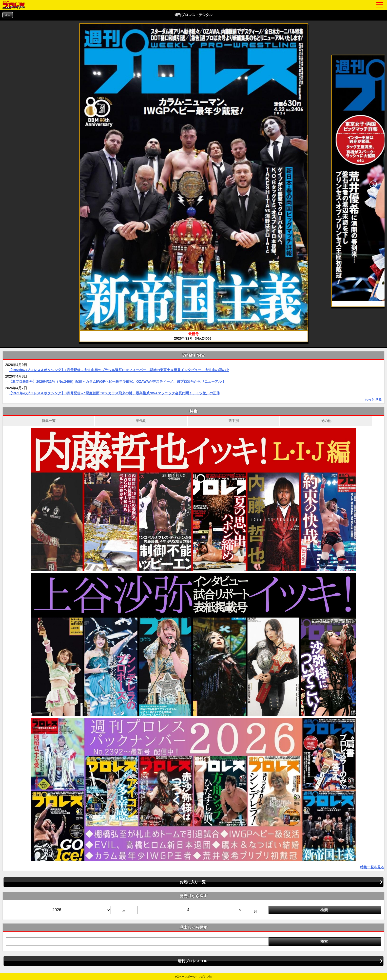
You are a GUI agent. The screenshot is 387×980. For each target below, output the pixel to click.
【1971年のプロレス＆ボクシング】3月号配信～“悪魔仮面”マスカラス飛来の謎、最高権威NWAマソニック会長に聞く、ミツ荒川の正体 (114, 393)
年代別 (141, 421)
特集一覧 (49, 421)
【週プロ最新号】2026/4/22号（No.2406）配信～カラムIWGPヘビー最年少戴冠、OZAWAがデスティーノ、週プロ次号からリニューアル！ (117, 381)
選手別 (233, 421)
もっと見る (373, 399)
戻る (8, 15)
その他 (326, 421)
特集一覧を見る (372, 867)
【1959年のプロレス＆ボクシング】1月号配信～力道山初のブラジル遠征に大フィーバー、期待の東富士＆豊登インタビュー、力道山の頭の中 (119, 370)
